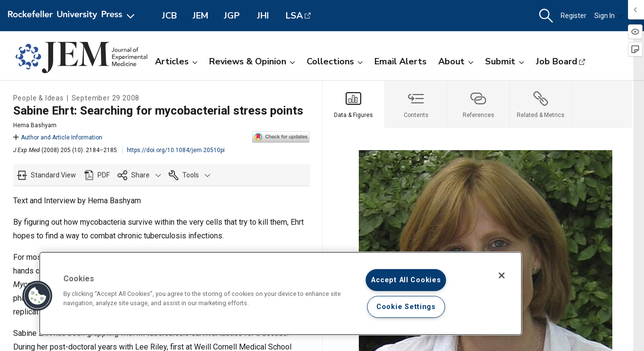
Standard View (53, 175)
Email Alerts (400, 61)
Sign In (609, 16)
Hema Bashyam (35, 125)
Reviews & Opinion (252, 61)
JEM (200, 16)
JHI (263, 16)
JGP (232, 16)
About (456, 61)
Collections (335, 61)
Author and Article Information (58, 137)
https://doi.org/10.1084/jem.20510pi (176, 150)
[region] (281, 293)
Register (574, 16)
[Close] (502, 275)
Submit (505, 61)
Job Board (556, 61)
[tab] (354, 104)
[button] (546, 16)
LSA (294, 16)
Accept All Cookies (406, 280)
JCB (169, 16)
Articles (176, 61)
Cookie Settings (406, 307)
